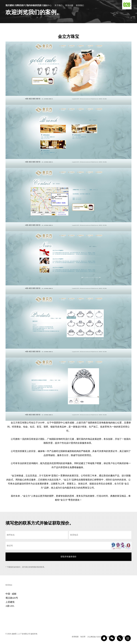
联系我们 (80, 6)
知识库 (83, 637)
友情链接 (75, 637)
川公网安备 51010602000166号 (99, 637)
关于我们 (58, 6)
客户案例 (9, 6)
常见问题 (69, 6)
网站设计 (20, 6)
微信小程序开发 (34, 6)
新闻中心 (48, 6)
